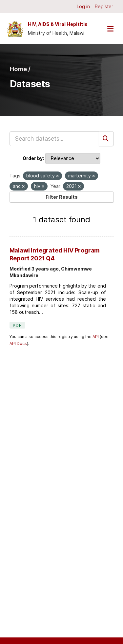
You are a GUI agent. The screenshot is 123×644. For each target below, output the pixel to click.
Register (104, 6)
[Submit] (106, 139)
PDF (17, 325)
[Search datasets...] (54, 139)
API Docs (18, 343)
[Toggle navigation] (110, 29)
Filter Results (62, 197)
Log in (83, 6)
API (96, 337)
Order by (33, 158)
